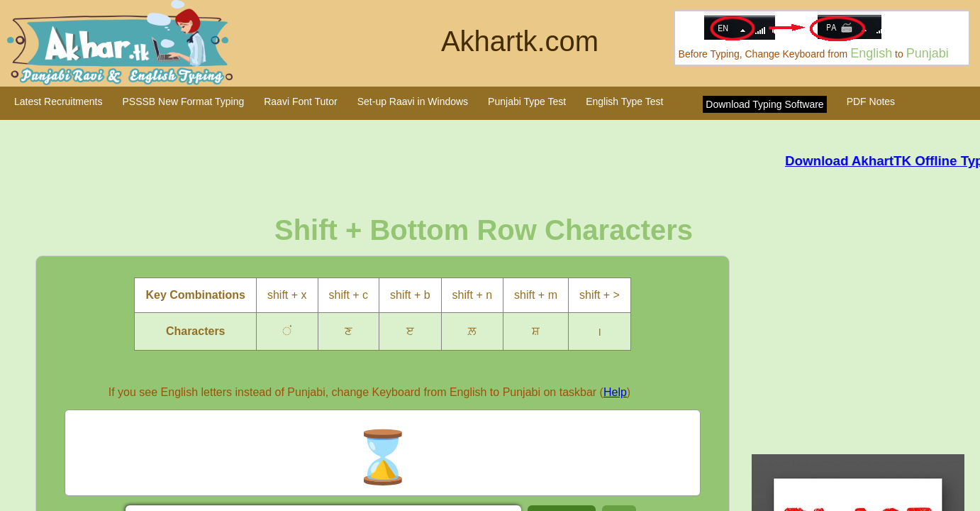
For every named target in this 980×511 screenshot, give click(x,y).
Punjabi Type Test (527, 101)
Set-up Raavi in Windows (413, 101)
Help (615, 392)
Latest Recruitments (59, 101)
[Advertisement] (863, 341)
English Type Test (624, 101)
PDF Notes (871, 101)
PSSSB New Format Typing (184, 101)
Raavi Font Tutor (301, 101)
